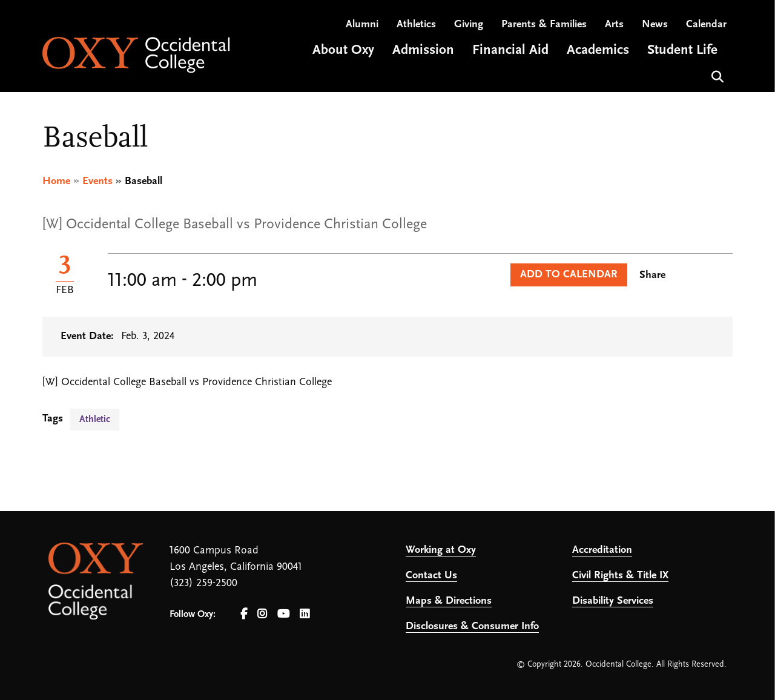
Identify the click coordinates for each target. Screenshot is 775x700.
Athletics (416, 25)
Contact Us (431, 576)
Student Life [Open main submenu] (682, 51)
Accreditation (602, 550)
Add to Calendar (569, 275)
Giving (469, 25)
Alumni (362, 25)
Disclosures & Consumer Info (472, 626)
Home (56, 181)
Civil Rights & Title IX (620, 576)
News (655, 25)
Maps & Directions (449, 601)
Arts (614, 25)
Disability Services (613, 601)
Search (716, 75)
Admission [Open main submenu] (423, 51)
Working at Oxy (441, 550)
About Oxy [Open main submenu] (343, 51)
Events (97, 181)
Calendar (706, 25)
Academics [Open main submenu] (598, 51)
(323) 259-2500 (203, 583)
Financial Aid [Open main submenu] (510, 51)
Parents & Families (544, 25)
